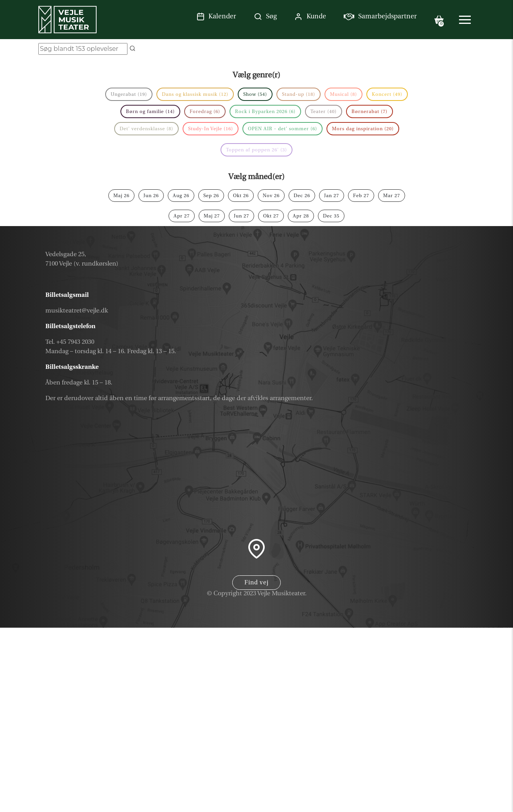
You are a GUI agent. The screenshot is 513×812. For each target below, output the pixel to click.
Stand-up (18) (299, 94)
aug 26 (181, 196)
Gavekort (448, 747)
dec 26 (302, 196)
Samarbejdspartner (425, 784)
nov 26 (271, 196)
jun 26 (151, 196)
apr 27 (182, 216)
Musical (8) (343, 94)
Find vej (256, 583)
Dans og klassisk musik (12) (195, 94)
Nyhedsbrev (441, 765)
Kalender (448, 728)
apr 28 (301, 216)
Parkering (447, 803)
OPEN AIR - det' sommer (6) (283, 129)
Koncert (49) (387, 94)
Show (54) (255, 94)
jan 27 (332, 196)
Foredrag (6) (205, 111)
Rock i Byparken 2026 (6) (265, 111)
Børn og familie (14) (150, 111)
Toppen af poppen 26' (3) (256, 150)
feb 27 (361, 196)
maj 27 (212, 216)
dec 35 (331, 216)
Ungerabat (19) (129, 94)
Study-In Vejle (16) (211, 129)
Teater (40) (324, 111)
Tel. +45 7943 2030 (70, 342)
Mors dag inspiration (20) (363, 129)
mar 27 (392, 196)
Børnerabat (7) (370, 111)
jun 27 (241, 216)
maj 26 (121, 196)
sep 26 (211, 196)
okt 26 (241, 196)
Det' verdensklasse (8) (146, 129)
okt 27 (271, 216)
